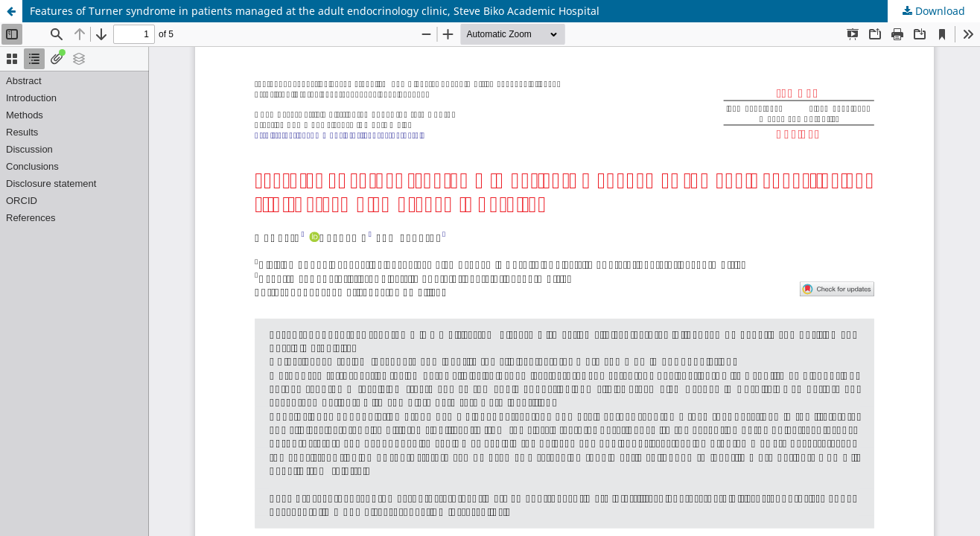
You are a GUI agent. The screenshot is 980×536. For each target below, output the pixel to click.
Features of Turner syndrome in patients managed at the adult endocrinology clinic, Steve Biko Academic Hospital (315, 11)
